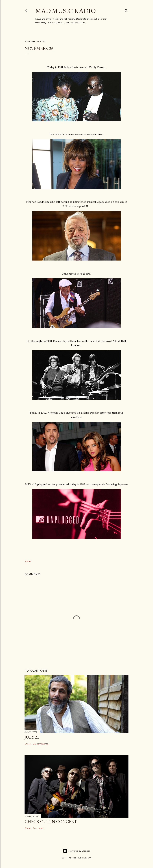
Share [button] (28, 561)
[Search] (126, 10)
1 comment (39, 828)
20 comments (41, 744)
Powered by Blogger (76, 851)
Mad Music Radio (66, 11)
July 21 (32, 737)
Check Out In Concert (51, 821)
